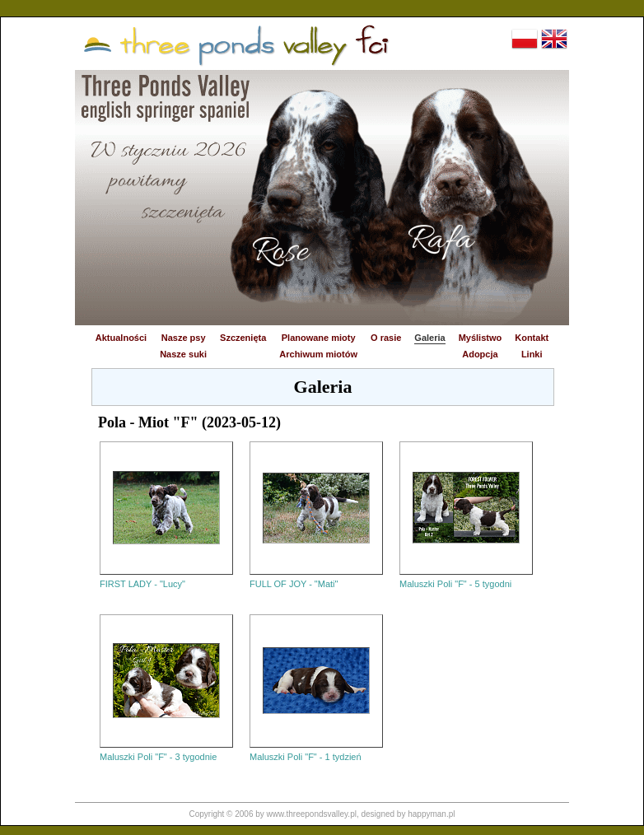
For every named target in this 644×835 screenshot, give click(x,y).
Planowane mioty (319, 338)
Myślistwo (481, 338)
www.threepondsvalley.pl (312, 814)
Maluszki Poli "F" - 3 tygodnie (158, 757)
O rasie (386, 338)
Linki (532, 354)
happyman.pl (431, 814)
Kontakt (532, 338)
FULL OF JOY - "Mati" (294, 584)
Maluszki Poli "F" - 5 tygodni (455, 584)
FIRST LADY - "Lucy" (142, 584)
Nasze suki (183, 354)
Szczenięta (243, 338)
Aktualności (121, 338)
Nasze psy (184, 338)
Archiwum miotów (318, 354)
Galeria (429, 338)
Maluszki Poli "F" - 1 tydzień (306, 757)
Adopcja (480, 354)
